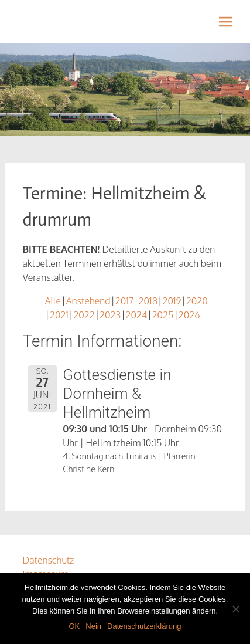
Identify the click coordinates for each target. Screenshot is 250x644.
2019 (172, 301)
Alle (53, 301)
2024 (137, 315)
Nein (93, 626)
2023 (110, 315)
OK (74, 626)
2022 (84, 315)
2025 (163, 315)
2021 (59, 315)
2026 (189, 315)
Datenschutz (49, 560)
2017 (124, 301)
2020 (197, 301)
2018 (148, 301)
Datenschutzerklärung (144, 626)
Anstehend (88, 301)
